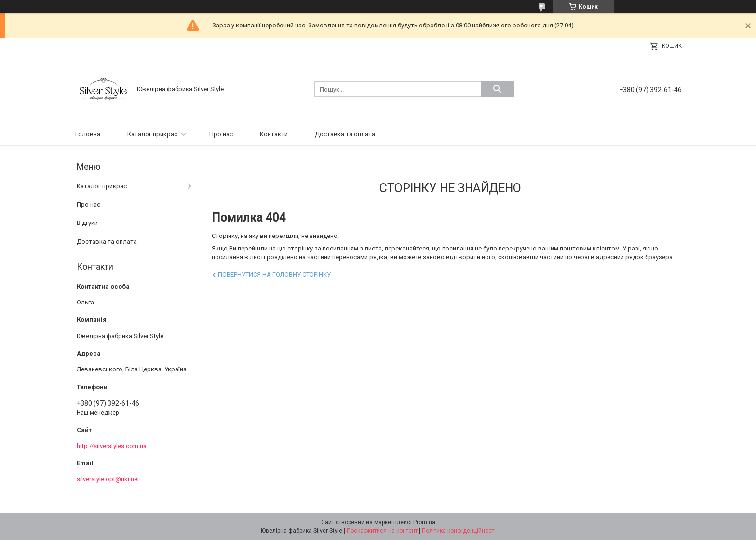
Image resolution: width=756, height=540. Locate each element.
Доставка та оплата (345, 134)
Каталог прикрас (152, 134)
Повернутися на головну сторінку (274, 274)
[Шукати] (498, 89)
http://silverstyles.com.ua (112, 446)
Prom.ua (424, 522)
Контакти (274, 134)
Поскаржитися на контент (382, 531)
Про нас (221, 134)
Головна (88, 134)
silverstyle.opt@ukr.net (108, 479)
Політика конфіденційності (459, 531)
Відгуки (87, 223)
